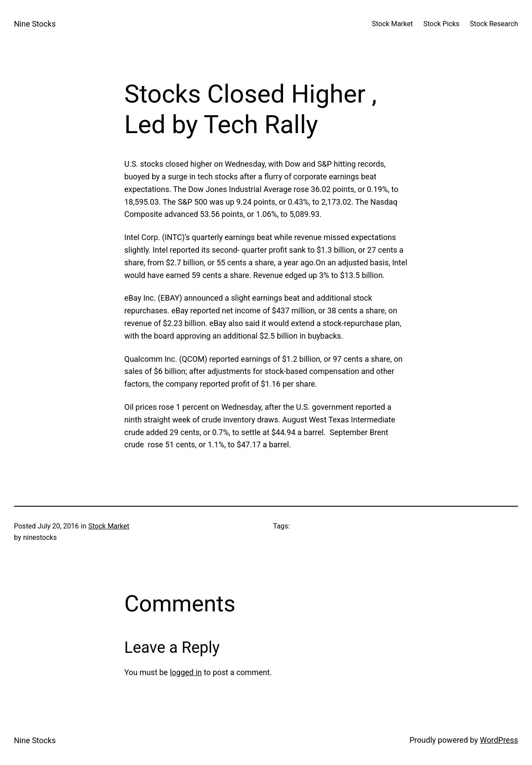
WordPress (499, 740)
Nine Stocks (35, 24)
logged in (186, 672)
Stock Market (109, 526)
